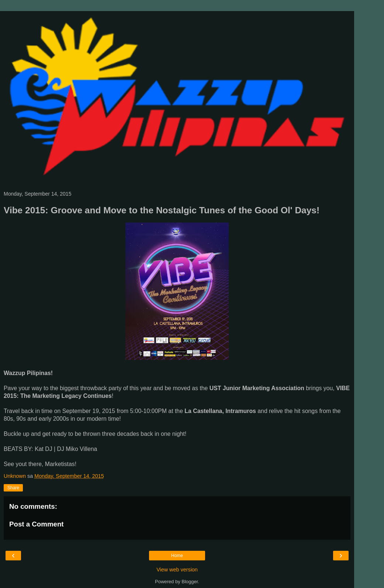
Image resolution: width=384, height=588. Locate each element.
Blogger (190, 582)
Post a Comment (37, 524)
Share (13, 488)
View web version (177, 570)
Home (177, 556)
